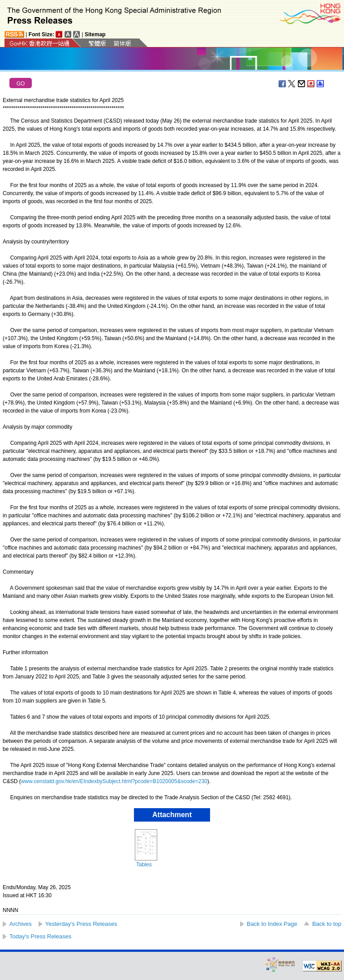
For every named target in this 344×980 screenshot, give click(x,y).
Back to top (327, 924)
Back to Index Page (272, 924)
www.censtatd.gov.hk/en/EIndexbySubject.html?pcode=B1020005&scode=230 (114, 781)
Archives (21, 924)
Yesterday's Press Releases (81, 924)
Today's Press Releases (40, 936)
